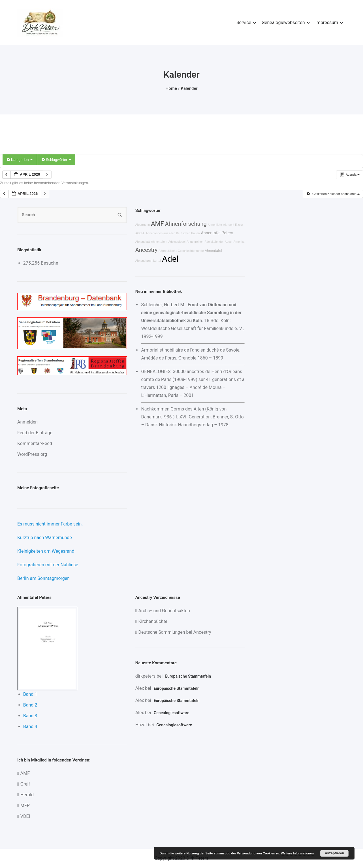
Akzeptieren (334, 853)
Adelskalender (214, 242)
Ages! (229, 242)
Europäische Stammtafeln (188, 676)
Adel (170, 259)
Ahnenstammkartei (148, 261)
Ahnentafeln (159, 242)
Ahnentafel (213, 251)
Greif (25, 784)
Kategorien (20, 160)
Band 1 (30, 694)
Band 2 (30, 705)
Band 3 (30, 716)
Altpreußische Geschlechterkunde (181, 251)
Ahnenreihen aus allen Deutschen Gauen (173, 233)
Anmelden (27, 422)
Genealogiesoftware (172, 713)
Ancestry (146, 250)
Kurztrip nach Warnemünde (45, 538)
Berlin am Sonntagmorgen (43, 578)
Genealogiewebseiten (283, 23)
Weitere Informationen (297, 853)
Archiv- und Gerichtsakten (164, 611)
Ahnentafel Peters (217, 233)
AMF (157, 224)
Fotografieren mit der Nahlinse (48, 565)
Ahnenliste (215, 225)
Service (244, 23)
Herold (27, 795)
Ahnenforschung (186, 224)
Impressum (327, 23)
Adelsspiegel (177, 242)
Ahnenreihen (195, 242)
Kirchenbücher (153, 621)
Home (171, 88)
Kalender (189, 88)
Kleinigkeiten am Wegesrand (46, 551)
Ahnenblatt (143, 242)
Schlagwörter (56, 160)
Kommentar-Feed (35, 443)
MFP (25, 806)
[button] (333, 194)
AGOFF (140, 233)
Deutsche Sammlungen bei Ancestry (175, 632)
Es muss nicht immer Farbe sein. (50, 524)
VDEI (25, 816)
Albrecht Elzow (233, 225)
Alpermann (143, 225)
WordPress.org (32, 454)
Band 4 (30, 726)
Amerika (239, 242)
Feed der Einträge (35, 433)
